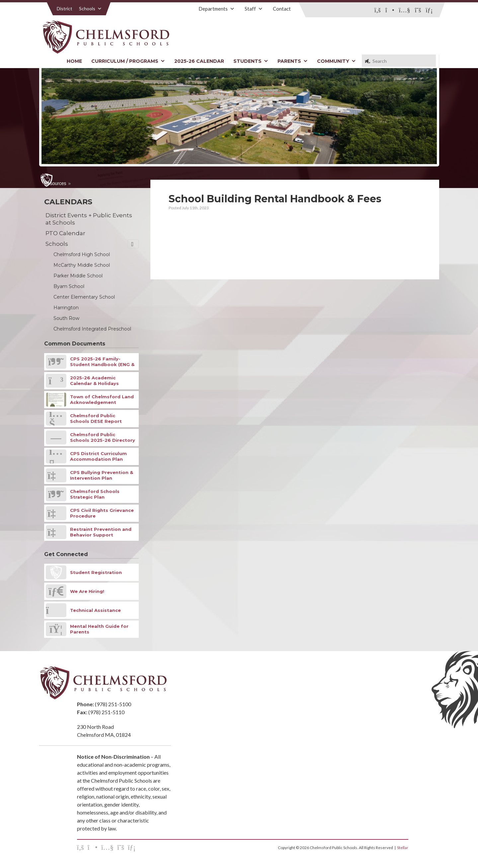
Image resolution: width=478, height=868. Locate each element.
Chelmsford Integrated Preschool (92, 329)
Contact (282, 9)
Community (336, 61)
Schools (90, 8)
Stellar (403, 848)
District (65, 8)
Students (251, 61)
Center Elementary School (84, 297)
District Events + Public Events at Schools (89, 219)
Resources (55, 183)
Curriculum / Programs (128, 61)
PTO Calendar (65, 233)
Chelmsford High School (82, 254)
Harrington (66, 308)
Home (74, 61)
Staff (254, 9)
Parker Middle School (78, 276)
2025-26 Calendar (199, 61)
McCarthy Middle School (82, 265)
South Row (66, 318)
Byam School (69, 286)
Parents (293, 61)
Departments (217, 9)
